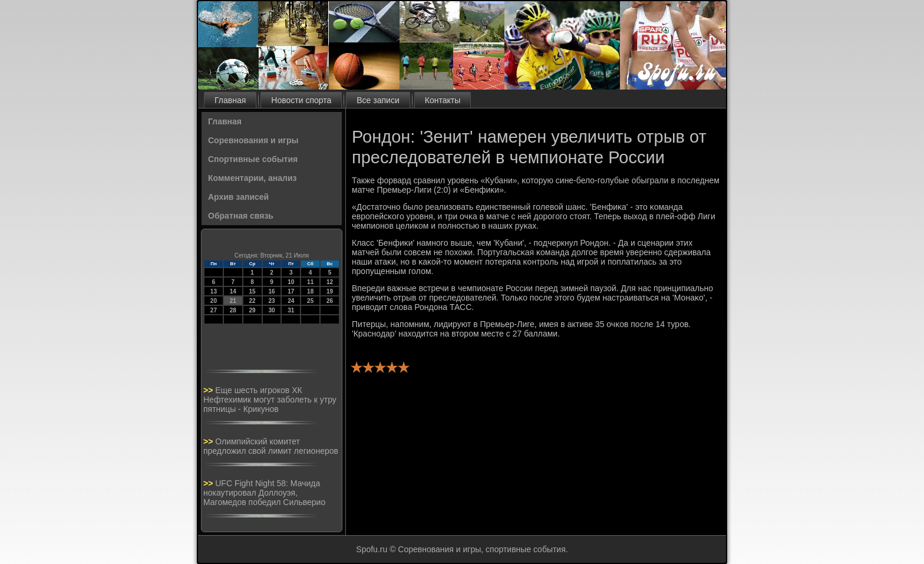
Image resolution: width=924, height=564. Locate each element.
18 (310, 291)
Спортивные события (253, 159)
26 (330, 301)
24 (291, 301)
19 (330, 291)
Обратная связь (241, 216)
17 (291, 291)
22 (253, 301)
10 (291, 282)
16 (271, 291)
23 (271, 301)
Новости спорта (301, 100)
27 (214, 310)
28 (233, 310)
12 (330, 282)
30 (271, 310)
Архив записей (238, 197)
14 (233, 291)
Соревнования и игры (253, 140)
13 (214, 291)
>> (209, 390)
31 (291, 310)
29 (253, 310)
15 (253, 291)
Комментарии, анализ (253, 178)
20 (214, 301)
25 (310, 301)
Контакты (443, 100)
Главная (230, 100)
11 (310, 282)
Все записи (378, 100)
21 (233, 301)
